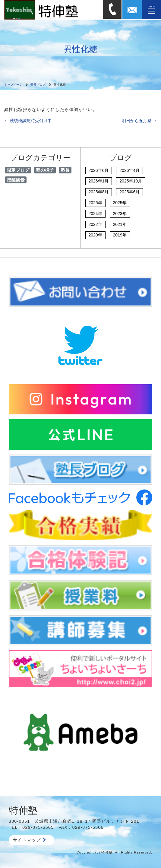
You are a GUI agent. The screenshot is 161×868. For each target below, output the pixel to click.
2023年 (120, 214)
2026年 (95, 203)
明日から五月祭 (139, 121)
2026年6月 (99, 170)
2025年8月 (99, 192)
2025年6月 (129, 192)
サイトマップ (29, 840)
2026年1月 (99, 181)
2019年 (120, 235)
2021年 (120, 224)
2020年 (95, 235)
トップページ (13, 85)
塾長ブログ (38, 85)
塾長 (65, 170)
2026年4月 (129, 170)
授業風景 (16, 180)
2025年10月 (131, 181)
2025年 (120, 203)
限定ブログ (18, 170)
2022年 (95, 224)
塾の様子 (45, 170)
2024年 (95, 214)
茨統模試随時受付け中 (28, 121)
